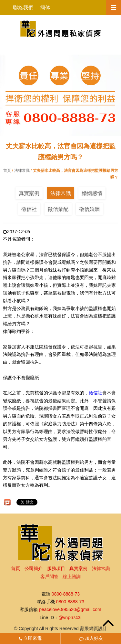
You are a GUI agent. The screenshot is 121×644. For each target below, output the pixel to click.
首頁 (7, 171)
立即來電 (30, 638)
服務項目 (56, 568)
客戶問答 (49, 576)
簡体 (45, 8)
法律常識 (22, 171)
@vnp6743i (70, 618)
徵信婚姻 (89, 209)
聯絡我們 (23, 8)
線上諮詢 (72, 576)
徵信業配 (58, 209)
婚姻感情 (92, 193)
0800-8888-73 (66, 594)
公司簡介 (34, 568)
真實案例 (29, 193)
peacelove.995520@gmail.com (70, 610)
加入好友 (91, 638)
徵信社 (29, 209)
